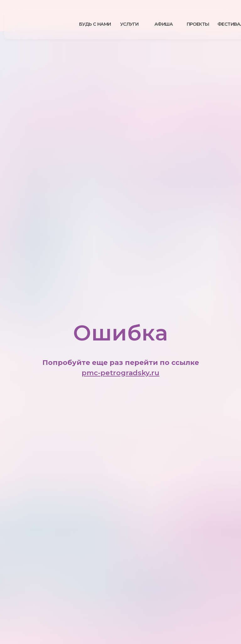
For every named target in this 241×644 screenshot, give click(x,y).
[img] (46, 24)
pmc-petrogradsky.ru (120, 373)
